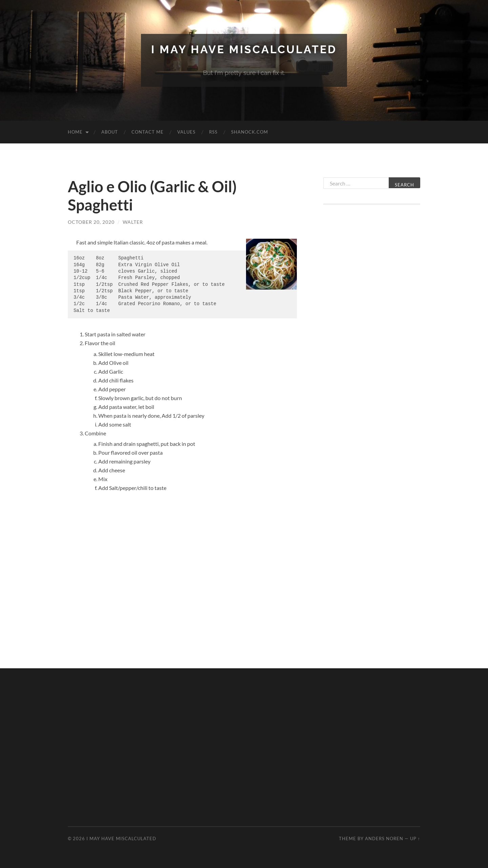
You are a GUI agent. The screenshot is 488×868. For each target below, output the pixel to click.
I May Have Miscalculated (244, 49)
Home (75, 132)
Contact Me (148, 132)
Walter (133, 222)
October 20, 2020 (91, 222)
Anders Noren (384, 839)
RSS (213, 132)
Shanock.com (250, 132)
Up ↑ (415, 839)
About (110, 132)
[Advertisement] (372, 321)
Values (186, 132)
